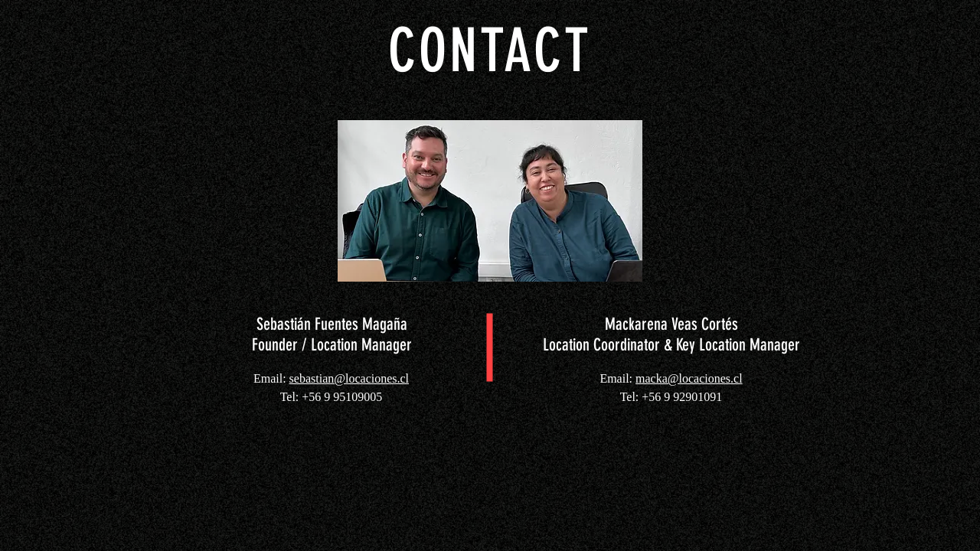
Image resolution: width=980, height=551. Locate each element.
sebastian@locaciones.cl (349, 378)
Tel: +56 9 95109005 (332, 397)
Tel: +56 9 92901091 (671, 397)
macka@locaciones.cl (689, 378)
